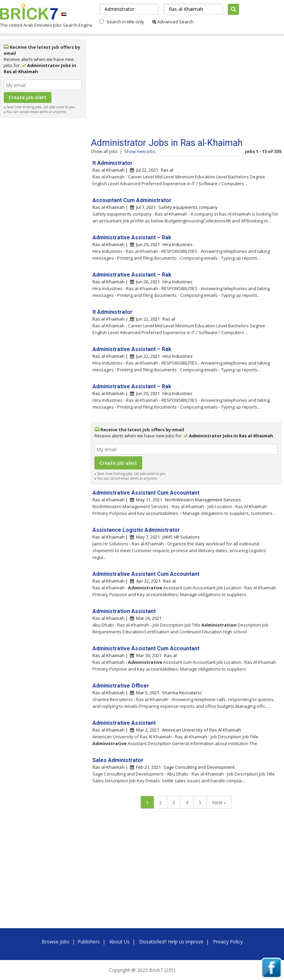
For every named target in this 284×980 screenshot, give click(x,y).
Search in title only (125, 22)
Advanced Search (173, 22)
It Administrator (113, 163)
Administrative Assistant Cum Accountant (146, 493)
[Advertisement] (43, 223)
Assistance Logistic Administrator (136, 530)
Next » (219, 802)
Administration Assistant (124, 611)
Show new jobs (140, 151)
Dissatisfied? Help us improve (171, 942)
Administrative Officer (121, 686)
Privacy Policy (228, 942)
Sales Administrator (118, 760)
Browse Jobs (56, 942)
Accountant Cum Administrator (132, 200)
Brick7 (29, 12)
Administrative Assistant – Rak (132, 237)
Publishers (89, 942)
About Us (119, 942)
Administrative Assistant (124, 723)
